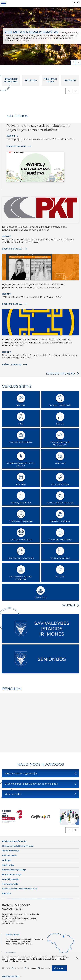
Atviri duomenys (9, 856)
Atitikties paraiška (10, 884)
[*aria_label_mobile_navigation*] (4, 4)
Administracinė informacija (14, 841)
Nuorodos (7, 894)
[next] (78, 62)
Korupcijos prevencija (12, 875)
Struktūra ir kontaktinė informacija (18, 846)
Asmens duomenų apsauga (14, 870)
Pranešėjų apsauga (11, 879)
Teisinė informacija (11, 851)
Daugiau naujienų (61, 374)
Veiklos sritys (8, 865)
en (78, 3)
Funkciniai (17, 968)
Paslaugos (7, 860)
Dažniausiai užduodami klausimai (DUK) (20, 889)
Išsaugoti (59, 968)
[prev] (73, 62)
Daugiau (68, 605)
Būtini (6, 968)
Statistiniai (30, 968)
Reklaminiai (44, 968)
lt (74, 3)
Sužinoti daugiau (16, 146)
